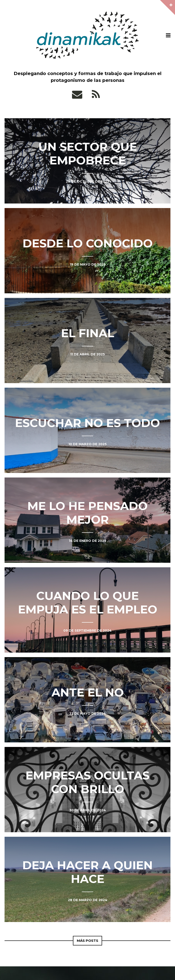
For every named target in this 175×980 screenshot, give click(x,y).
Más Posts (88, 941)
